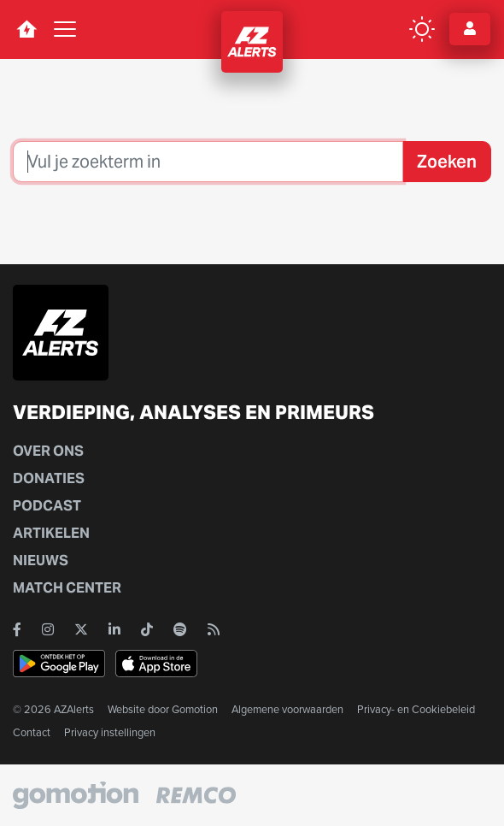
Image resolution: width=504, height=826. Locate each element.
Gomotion (195, 709)
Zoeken (447, 162)
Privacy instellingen (110, 732)
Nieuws (41, 560)
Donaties (49, 478)
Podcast (47, 506)
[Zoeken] (208, 162)
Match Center (67, 588)
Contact (32, 732)
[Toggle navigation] (65, 29)
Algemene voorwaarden (287, 709)
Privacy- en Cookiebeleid (416, 709)
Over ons (48, 451)
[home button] (26, 29)
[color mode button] (422, 29)
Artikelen (51, 533)
